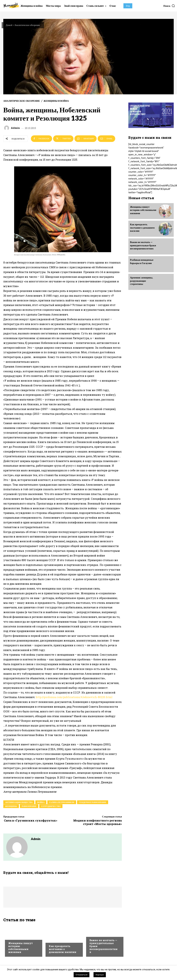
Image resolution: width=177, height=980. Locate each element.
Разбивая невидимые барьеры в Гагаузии (141, 260)
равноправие (29, 806)
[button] (169, 6)
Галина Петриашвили (62, 802)
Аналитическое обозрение (27, 25)
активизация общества (19, 802)
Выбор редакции (18, 938)
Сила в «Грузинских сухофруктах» (30, 820)
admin (15, 128)
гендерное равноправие (93, 802)
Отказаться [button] (82, 975)
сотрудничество (51, 806)
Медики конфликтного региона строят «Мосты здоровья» (98, 822)
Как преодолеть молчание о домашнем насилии (63, 950)
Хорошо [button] (100, 975)
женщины (11, 806)
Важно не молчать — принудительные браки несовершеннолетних (142, 244)
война (41, 802)
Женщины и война (56, 101)
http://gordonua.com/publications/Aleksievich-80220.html (74, 697)
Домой (9, 25)
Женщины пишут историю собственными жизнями (20, 948)
